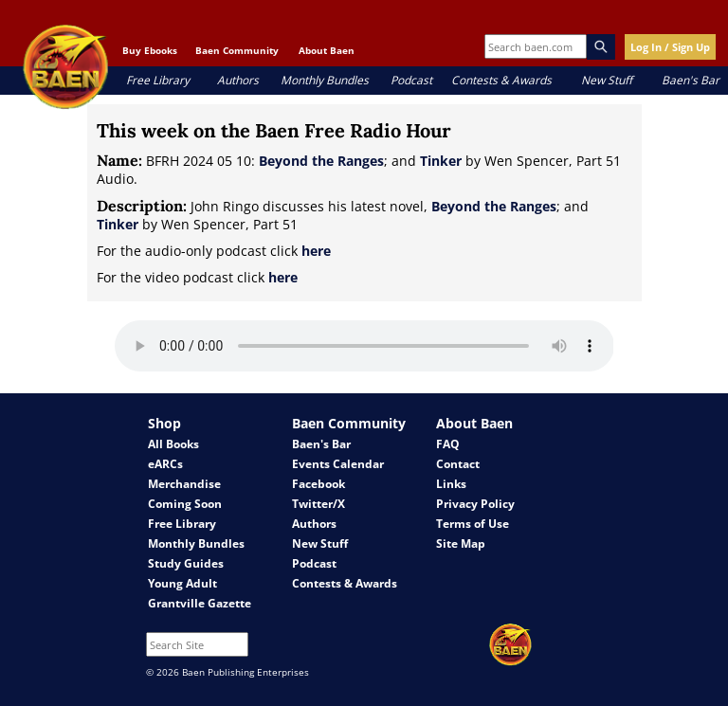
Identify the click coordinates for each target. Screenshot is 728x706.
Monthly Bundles (325, 80)
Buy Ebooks (150, 50)
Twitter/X (318, 504)
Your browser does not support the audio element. (364, 346)
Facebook (318, 484)
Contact (458, 464)
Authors (238, 80)
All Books (173, 444)
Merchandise (184, 484)
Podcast (411, 80)
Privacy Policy (475, 504)
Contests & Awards (501, 80)
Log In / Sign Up (670, 47)
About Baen (327, 50)
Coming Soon (185, 504)
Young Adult (182, 583)
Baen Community (237, 50)
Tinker (441, 161)
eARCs (165, 464)
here (316, 251)
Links (451, 484)
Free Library (158, 80)
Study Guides (186, 563)
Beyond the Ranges (321, 161)
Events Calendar (338, 464)
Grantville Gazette (200, 603)
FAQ (448, 444)
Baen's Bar (691, 80)
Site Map (461, 543)
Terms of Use (473, 524)
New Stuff (607, 80)
